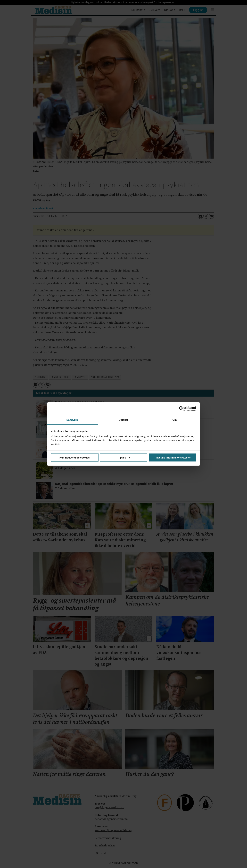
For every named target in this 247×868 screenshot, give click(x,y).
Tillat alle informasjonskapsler (172, 457)
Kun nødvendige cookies (75, 457)
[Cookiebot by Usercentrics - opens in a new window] (181, 409)
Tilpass (124, 457)
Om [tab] (174, 420)
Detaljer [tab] (123, 420)
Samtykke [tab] (73, 420)
